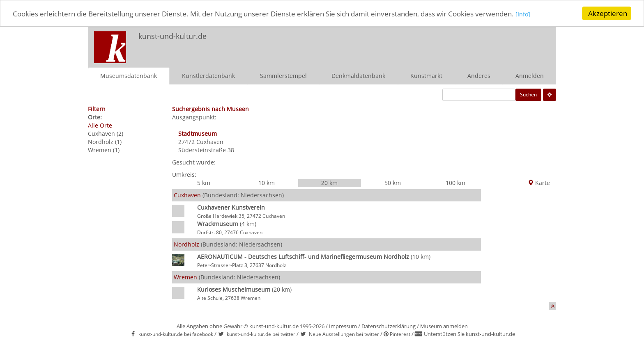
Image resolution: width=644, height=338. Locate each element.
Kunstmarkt (426, 75)
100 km (455, 182)
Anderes (479, 75)
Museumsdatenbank (129, 75)
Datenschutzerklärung (389, 326)
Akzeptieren (608, 13)
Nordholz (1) (105, 141)
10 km (267, 182)
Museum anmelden (444, 326)
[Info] (523, 14)
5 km (204, 182)
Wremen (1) (104, 150)
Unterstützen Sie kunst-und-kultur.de (469, 334)
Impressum (343, 326)
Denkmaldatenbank (358, 75)
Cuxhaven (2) (106, 133)
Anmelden (530, 75)
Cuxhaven (210, 141)
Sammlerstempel (283, 75)
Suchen (528, 94)
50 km (393, 182)
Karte (539, 182)
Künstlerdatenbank (208, 75)
